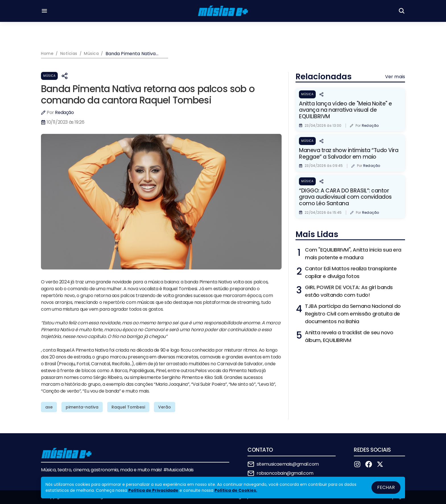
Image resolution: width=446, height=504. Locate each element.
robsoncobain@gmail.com (285, 473)
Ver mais (395, 77)
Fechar (386, 487)
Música (49, 76)
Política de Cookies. (236, 490)
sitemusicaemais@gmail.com (288, 464)
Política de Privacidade (153, 490)
